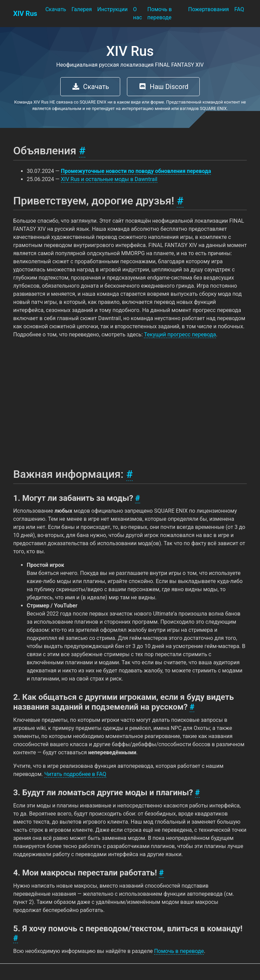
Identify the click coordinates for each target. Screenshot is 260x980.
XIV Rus (25, 14)
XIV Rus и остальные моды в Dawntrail (109, 179)
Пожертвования (209, 9)
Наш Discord (163, 87)
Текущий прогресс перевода (180, 335)
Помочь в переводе (159, 13)
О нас (137, 13)
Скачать (56, 9)
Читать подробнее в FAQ (75, 774)
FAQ (239, 9)
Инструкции (112, 9)
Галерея (82, 9)
